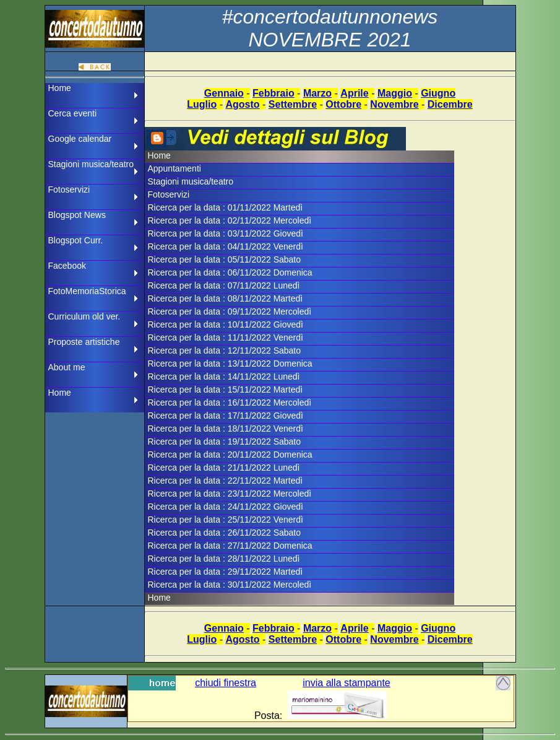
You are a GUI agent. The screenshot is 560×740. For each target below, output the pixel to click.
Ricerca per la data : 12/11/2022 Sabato (225, 350)
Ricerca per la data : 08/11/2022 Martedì (226, 298)
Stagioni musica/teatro (91, 164)
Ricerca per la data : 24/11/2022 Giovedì (226, 507)
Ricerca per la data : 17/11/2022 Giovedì (226, 416)
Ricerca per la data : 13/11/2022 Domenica (230, 363)
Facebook (67, 266)
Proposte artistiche (84, 342)
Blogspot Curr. (76, 240)
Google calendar (80, 139)
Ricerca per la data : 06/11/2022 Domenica (230, 272)
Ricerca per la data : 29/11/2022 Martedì (226, 572)
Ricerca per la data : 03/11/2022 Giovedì (226, 233)
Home (60, 88)
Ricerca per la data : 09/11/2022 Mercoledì (230, 311)
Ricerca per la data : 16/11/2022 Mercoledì (230, 403)
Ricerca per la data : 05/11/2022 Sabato (225, 259)
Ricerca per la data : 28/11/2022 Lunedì (224, 559)
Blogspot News (77, 215)
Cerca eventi (73, 113)
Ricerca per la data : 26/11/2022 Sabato (225, 533)
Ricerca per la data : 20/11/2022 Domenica (230, 455)
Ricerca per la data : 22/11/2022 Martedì (226, 481)
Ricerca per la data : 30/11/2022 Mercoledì (230, 585)
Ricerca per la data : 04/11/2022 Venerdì (226, 246)
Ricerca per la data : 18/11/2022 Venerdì (226, 429)
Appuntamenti (174, 168)
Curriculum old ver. (84, 316)
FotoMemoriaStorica (87, 291)
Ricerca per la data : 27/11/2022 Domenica (230, 546)
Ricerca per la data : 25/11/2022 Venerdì (226, 520)
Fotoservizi (69, 189)
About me (67, 367)
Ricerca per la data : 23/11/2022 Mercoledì (230, 494)
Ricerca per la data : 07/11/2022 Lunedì (224, 285)
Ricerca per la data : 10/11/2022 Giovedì (226, 324)
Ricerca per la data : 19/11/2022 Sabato (225, 442)
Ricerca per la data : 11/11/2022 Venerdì (226, 337)
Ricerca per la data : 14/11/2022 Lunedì (224, 377)
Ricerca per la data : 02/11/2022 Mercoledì (230, 220)
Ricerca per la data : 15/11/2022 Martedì (226, 390)
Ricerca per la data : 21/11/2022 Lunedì (224, 468)
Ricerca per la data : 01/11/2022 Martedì (226, 207)
